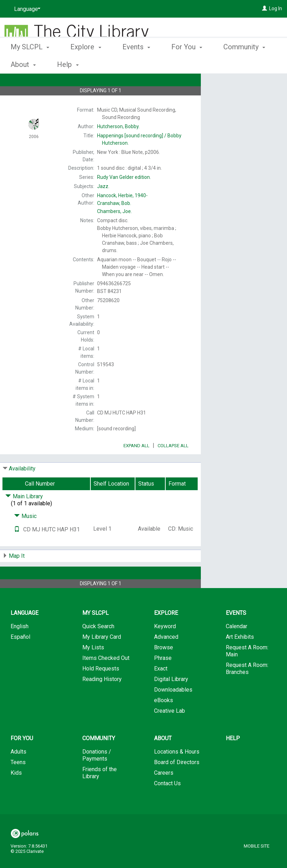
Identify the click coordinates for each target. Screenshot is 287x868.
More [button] (237, 64)
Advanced (166, 657)
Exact (161, 688)
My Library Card (102, 657)
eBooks (164, 720)
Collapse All (173, 465)
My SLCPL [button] (30, 63)
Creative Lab (170, 730)
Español (20, 657)
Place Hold (234, 85)
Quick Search (98, 646)
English (20, 646)
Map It (17, 576)
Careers (164, 792)
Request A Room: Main (247, 671)
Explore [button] (86, 63)
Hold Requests (101, 688)
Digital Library (171, 699)
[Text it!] (17, 549)
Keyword (165, 646)
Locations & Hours (177, 771)
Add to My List (243, 99)
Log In (276, 8)
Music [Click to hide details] (25, 536)
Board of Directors (177, 782)
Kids (16, 792)
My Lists (93, 667)
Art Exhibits (240, 657)
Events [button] (136, 63)
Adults (18, 771)
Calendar (237, 646)
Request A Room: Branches (247, 688)
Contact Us (167, 803)
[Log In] (264, 8)
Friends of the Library (100, 792)
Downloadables (173, 709)
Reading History (102, 699)
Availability (22, 488)
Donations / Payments (97, 775)
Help (233, 758)
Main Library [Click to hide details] (24, 516)
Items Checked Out (106, 678)
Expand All (136, 465)
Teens (18, 782)
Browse (164, 667)
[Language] (26, 9)
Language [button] (24, 633)
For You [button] (187, 63)
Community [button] (99, 758)
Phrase (163, 678)
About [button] (163, 758)
